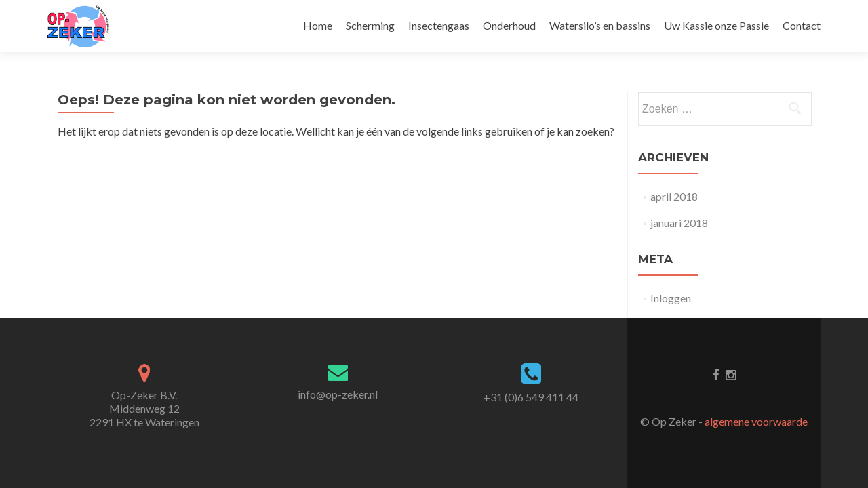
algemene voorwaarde (756, 421)
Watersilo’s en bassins (600, 25)
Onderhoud (509, 25)
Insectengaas (439, 25)
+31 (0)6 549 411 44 (531, 397)
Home (318, 25)
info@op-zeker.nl (338, 394)
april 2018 (674, 196)
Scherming (370, 25)
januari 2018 (679, 223)
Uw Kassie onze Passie (716, 25)
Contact (802, 25)
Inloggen (671, 298)
